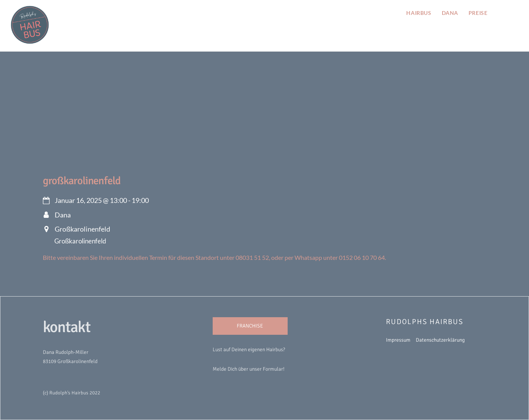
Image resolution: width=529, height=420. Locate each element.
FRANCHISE (250, 326)
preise (478, 13)
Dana (450, 13)
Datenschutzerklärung (440, 340)
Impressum (398, 340)
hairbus (419, 13)
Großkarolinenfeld (82, 181)
